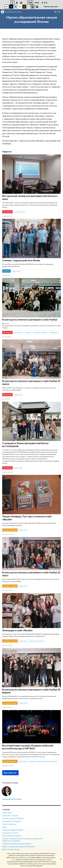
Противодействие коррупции (12, 836)
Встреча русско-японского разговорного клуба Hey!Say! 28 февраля (31, 691)
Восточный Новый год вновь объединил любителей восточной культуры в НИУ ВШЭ (28, 747)
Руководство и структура (10, 815)
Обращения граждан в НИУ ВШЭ (13, 830)
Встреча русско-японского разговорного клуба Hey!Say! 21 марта (31, 574)
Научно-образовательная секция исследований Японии (31, 19)
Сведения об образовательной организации (16, 844)
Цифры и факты (7, 813)
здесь (25, 858)
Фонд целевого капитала (10, 833)
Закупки (5, 827)
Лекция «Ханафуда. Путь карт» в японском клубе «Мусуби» (27, 518)
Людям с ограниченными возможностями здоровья (19, 846)
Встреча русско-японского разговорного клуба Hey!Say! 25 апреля (31, 382)
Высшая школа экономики (13, 12)
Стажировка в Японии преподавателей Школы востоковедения (25, 445)
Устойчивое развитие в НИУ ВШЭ (13, 818)
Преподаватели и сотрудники (12, 821)
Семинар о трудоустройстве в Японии (21, 260)
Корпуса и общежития (9, 824)
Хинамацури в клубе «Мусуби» (17, 630)
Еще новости (11, 773)
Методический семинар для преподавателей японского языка (30, 197)
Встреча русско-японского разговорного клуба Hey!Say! (30, 320)
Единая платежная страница (11, 849)
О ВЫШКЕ (6, 809)
